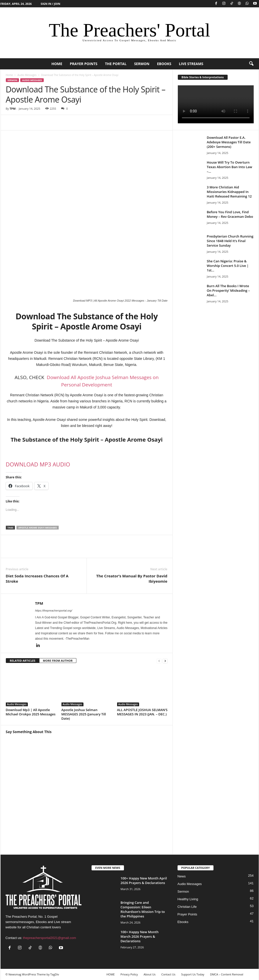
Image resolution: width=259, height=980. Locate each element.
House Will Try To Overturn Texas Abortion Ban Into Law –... (230, 167)
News (182, 876)
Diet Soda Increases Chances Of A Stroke (37, 579)
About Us (150, 974)
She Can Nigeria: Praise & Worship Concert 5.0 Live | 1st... (228, 266)
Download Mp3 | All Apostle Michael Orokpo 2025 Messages (31, 712)
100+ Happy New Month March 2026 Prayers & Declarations (140, 936)
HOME (57, 64)
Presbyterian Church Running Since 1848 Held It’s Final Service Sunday (230, 241)
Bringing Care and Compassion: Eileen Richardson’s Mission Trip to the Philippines (143, 909)
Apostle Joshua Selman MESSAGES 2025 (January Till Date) (84, 714)
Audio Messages (27, 75)
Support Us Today (193, 974)
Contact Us (168, 974)
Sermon (142, 64)
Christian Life (187, 907)
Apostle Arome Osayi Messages (37, 528)
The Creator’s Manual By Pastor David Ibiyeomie (132, 579)
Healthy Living (188, 899)
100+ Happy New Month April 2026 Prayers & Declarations (144, 880)
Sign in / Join (50, 4)
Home (9, 75)
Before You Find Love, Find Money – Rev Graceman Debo (230, 214)
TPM (13, 109)
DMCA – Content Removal (226, 974)
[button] (251, 64)
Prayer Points (84, 64)
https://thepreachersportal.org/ (54, 611)
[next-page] (165, 661)
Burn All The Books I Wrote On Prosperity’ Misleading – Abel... (228, 290)
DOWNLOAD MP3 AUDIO (38, 464)
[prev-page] (159, 661)
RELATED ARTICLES (23, 661)
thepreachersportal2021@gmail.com (50, 938)
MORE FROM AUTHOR (58, 661)
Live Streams (191, 64)
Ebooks (164, 64)
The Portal (116, 64)
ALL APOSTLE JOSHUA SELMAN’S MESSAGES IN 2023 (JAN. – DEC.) (142, 712)
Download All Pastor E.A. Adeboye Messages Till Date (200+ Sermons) (229, 142)
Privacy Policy (129, 974)
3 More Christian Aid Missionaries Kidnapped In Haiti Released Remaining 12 (229, 192)
